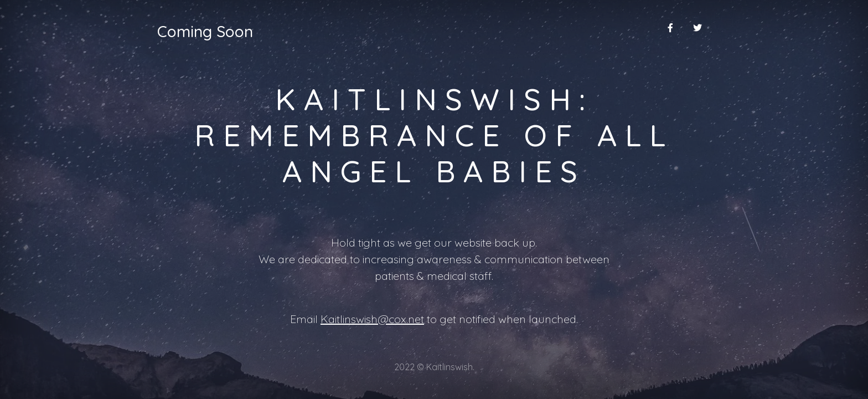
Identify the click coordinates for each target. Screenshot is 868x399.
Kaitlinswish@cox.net (372, 319)
